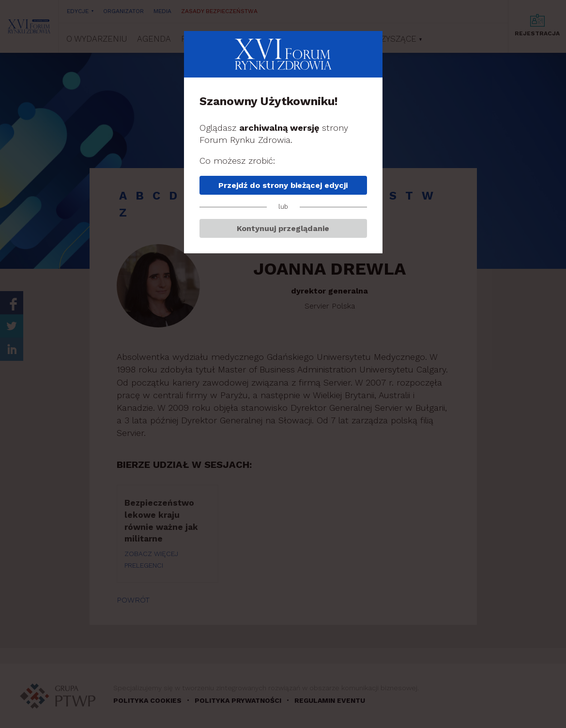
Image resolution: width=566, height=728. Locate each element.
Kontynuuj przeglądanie (283, 228)
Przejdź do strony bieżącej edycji (283, 185)
